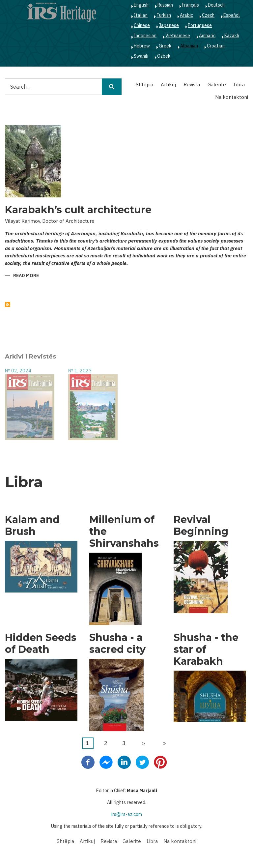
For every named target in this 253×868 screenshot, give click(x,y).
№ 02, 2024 (18, 371)
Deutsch (216, 5)
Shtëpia (144, 85)
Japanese (169, 25)
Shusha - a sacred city (117, 644)
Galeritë (217, 85)
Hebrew (142, 46)
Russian (165, 5)
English (141, 5)
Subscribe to (8, 304)
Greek (165, 46)
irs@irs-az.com (127, 814)
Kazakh (232, 36)
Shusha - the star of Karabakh (206, 650)
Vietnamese (178, 36)
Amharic (207, 36)
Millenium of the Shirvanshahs (124, 532)
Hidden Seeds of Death (41, 644)
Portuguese (200, 25)
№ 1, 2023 (80, 371)
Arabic (186, 15)
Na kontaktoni (232, 97)
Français (190, 5)
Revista (192, 85)
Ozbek (164, 56)
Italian (141, 15)
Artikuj (168, 85)
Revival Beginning (201, 526)
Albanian (189, 46)
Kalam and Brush (32, 526)
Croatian (216, 46)
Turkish (164, 15)
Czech (208, 15)
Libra (239, 85)
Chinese (142, 25)
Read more (26, 276)
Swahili (141, 56)
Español (232, 15)
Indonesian (145, 36)
